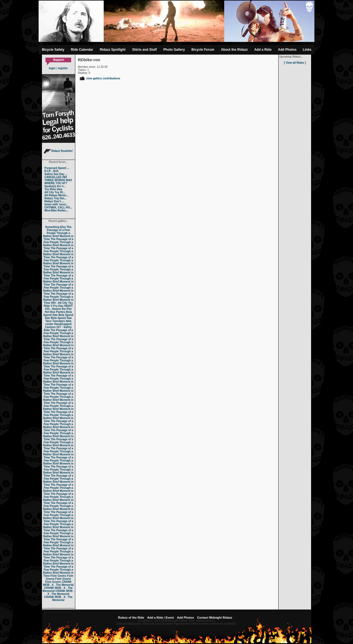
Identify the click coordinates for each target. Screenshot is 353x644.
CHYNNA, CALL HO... (58, 207)
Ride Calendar (82, 50)
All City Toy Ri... (55, 192)
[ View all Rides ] (295, 63)
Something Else (56, 227)
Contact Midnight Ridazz (215, 618)
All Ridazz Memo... (56, 195)
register (63, 68)
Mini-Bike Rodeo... (56, 210)
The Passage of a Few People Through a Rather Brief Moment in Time (58, 233)
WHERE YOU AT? (56, 183)
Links (307, 50)
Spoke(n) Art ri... (55, 186)
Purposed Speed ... (57, 168)
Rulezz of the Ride (131, 618)
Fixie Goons (58, 576)
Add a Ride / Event (161, 618)
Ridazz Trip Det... (55, 198)
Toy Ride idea (53, 189)
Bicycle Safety (53, 50)
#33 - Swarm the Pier (58, 309)
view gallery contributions (100, 78)
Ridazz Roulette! (58, 151)
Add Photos (287, 50)
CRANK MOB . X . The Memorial (58, 583)
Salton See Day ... (56, 174)
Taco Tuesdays (55, 321)
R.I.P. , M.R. (52, 171)
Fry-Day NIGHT (63, 306)
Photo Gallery (174, 50)
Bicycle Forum (203, 50)
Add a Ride (263, 50)
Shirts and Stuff (144, 50)
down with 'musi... (56, 204)
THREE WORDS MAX (58, 180)
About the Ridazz (234, 50)
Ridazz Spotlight (113, 50)
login (52, 68)
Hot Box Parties (55, 312)
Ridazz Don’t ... (54, 201)
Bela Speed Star (58, 313)
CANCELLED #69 (56, 177)
